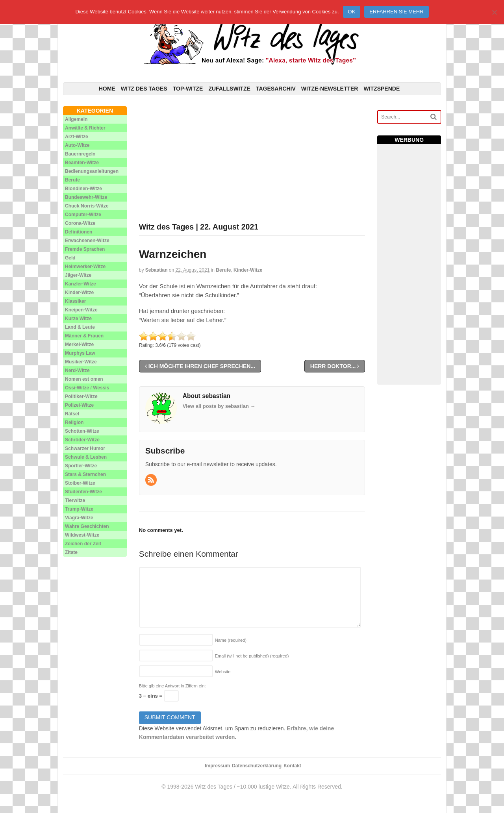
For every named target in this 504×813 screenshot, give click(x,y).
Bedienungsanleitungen (92, 171)
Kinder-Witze (248, 270)
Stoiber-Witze (80, 483)
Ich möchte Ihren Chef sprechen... (200, 366)
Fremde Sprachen (85, 249)
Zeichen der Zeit (83, 544)
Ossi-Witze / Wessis (87, 388)
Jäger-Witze (78, 275)
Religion (74, 422)
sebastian (157, 270)
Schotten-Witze (82, 431)
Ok (352, 12)
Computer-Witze (83, 215)
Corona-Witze (80, 223)
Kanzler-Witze (81, 284)
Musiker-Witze (81, 362)
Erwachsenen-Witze (87, 241)
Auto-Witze (77, 145)
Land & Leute (80, 327)
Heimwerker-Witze (85, 267)
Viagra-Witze (79, 518)
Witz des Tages (144, 89)
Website (223, 672)
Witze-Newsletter (330, 89)
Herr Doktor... (335, 366)
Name (231, 640)
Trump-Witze (79, 509)
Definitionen (79, 232)
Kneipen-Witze (81, 310)
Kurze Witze (78, 319)
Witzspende (382, 89)
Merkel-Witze (79, 344)
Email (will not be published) (252, 656)
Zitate (71, 552)
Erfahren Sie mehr (396, 12)
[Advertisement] (252, 161)
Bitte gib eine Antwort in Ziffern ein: (172, 686)
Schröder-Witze (82, 440)
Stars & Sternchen (85, 474)
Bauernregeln (80, 154)
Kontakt (292, 766)
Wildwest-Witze (82, 535)
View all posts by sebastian (219, 406)
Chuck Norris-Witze (87, 206)
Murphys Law (80, 353)
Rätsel (72, 414)
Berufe (223, 270)
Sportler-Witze (81, 466)
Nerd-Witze (77, 370)
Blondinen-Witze (83, 189)
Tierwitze (75, 500)
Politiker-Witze (81, 396)
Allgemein (76, 119)
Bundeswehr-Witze (86, 197)
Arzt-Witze (77, 137)
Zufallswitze (229, 89)
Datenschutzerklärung (257, 766)
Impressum (217, 766)
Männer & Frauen (84, 336)
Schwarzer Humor (85, 448)
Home (107, 89)
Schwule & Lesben (86, 457)
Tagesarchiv (276, 89)
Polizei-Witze (79, 405)
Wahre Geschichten (87, 526)
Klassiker (75, 301)
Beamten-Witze (82, 163)
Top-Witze (188, 89)
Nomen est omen (84, 379)
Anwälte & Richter (85, 128)
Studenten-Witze (83, 492)
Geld (70, 258)
